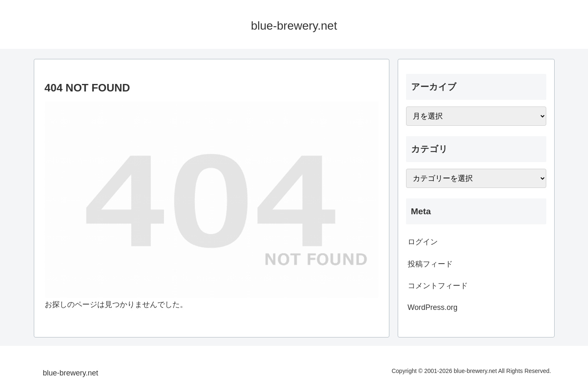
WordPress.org (433, 307)
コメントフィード (438, 286)
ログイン (423, 242)
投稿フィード (430, 264)
